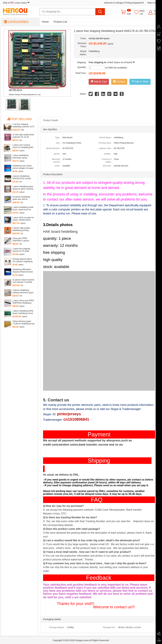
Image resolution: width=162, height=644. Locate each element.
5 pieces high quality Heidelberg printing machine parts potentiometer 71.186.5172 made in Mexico (21, 229)
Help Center (153, 3)
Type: (58, 138)
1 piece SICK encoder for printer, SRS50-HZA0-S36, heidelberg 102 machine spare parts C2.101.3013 (23, 219)
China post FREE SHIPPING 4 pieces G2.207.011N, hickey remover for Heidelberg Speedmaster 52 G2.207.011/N (22, 240)
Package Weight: (57, 627)
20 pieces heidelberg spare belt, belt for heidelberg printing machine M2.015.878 (21, 198)
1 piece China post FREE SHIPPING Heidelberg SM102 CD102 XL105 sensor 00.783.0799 (23, 302)
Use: (58, 143)
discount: (107, 166)
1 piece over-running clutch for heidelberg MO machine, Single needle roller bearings (23, 146)
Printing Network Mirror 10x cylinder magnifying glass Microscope (22, 260)
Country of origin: (107, 161)
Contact (119, 82)
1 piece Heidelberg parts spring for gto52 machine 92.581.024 (23, 188)
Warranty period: (56, 161)
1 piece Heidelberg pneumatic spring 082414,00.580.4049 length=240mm (21, 157)
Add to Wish (140, 82)
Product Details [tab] (51, 120)
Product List (60, 22)
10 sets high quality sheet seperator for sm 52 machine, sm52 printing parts (23, 136)
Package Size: (109, 627)
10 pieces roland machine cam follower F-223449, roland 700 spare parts (23, 281)
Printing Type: (105, 143)
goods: (57, 154)
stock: (57, 166)
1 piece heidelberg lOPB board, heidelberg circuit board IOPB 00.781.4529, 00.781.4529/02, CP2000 (23, 312)
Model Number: (53, 148)
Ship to (16, 3)
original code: (105, 148)
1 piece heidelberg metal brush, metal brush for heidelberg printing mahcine (23, 208)
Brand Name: (105, 138)
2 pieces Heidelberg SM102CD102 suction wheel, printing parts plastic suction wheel (22, 177)
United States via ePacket (121, 62)
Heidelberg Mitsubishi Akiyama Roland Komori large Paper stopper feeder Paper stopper (23, 271)
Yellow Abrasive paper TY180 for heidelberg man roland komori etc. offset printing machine (24, 323)
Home (45, 22)
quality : (108, 154)
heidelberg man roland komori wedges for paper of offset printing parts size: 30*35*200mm (23, 167)
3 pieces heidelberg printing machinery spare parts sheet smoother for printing (23, 291)
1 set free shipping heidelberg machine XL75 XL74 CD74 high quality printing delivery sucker (23, 126)
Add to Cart (99, 82)
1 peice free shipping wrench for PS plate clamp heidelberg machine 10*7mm (21, 250)
